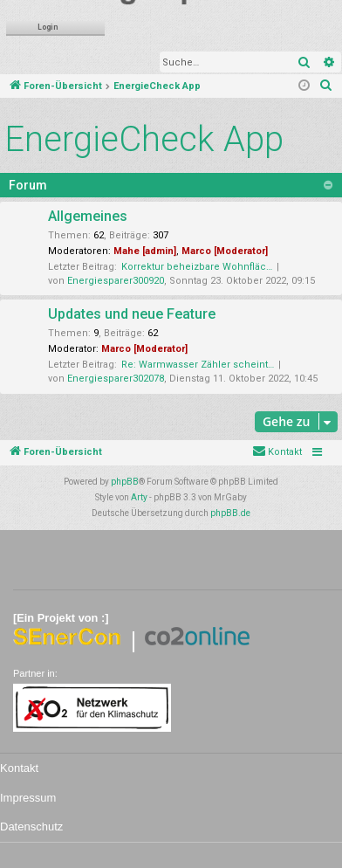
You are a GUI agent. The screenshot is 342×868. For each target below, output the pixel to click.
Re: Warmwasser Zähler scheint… (198, 365)
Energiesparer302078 (116, 379)
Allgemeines (88, 216)
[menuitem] (326, 86)
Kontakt (19, 768)
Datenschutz (31, 827)
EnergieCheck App (144, 139)
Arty (139, 497)
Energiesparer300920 (116, 281)
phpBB (125, 482)
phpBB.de (230, 513)
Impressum (28, 798)
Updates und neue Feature (132, 314)
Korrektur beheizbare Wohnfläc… (197, 267)
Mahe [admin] (145, 251)
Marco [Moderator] (225, 251)
